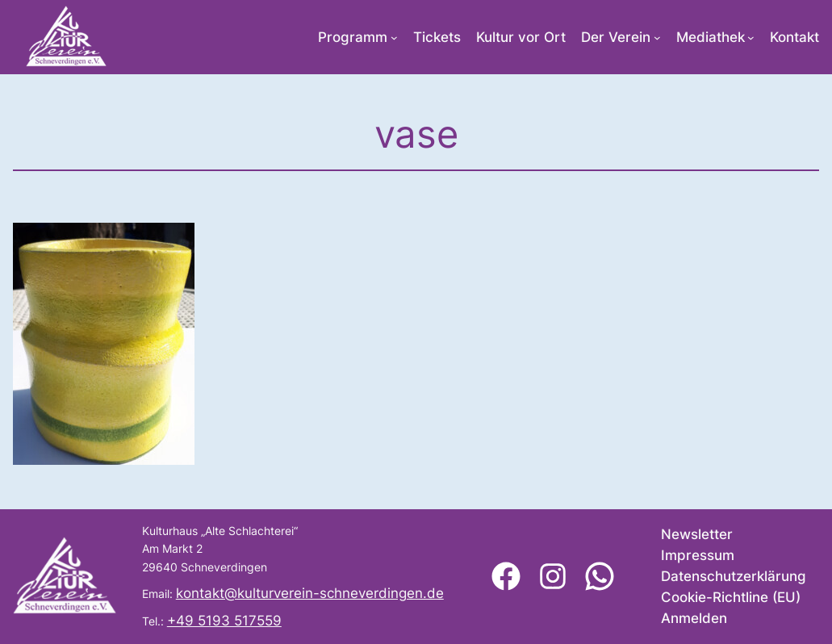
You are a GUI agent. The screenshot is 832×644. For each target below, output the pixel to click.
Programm (353, 37)
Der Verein (616, 37)
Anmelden (694, 618)
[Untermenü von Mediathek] (751, 38)
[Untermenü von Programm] (394, 38)
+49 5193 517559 (224, 621)
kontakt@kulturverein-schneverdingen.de (310, 593)
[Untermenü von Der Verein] (657, 38)
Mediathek (711, 37)
